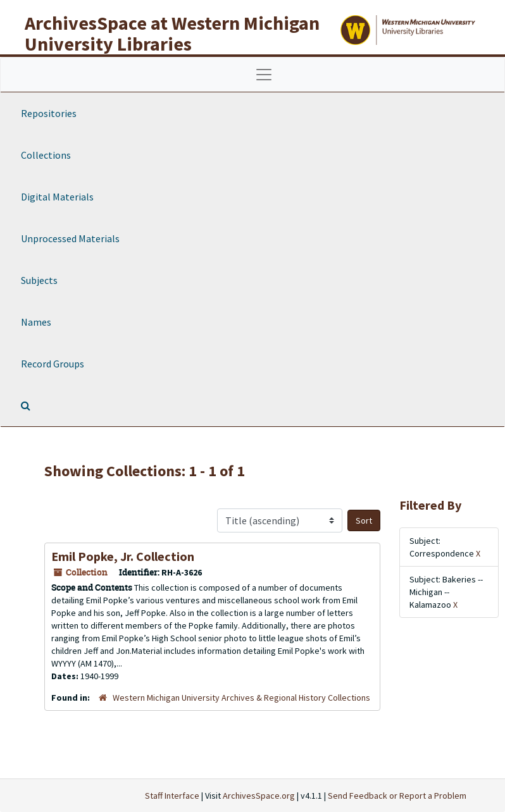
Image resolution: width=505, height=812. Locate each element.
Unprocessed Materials (70, 238)
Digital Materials (57, 197)
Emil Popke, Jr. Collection (123, 556)
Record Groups (53, 364)
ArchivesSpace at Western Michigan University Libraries (172, 33)
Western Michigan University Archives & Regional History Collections (241, 698)
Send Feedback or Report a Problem (397, 796)
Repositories (49, 113)
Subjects (39, 280)
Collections (46, 155)
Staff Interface (172, 796)
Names (36, 322)
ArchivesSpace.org (259, 796)
